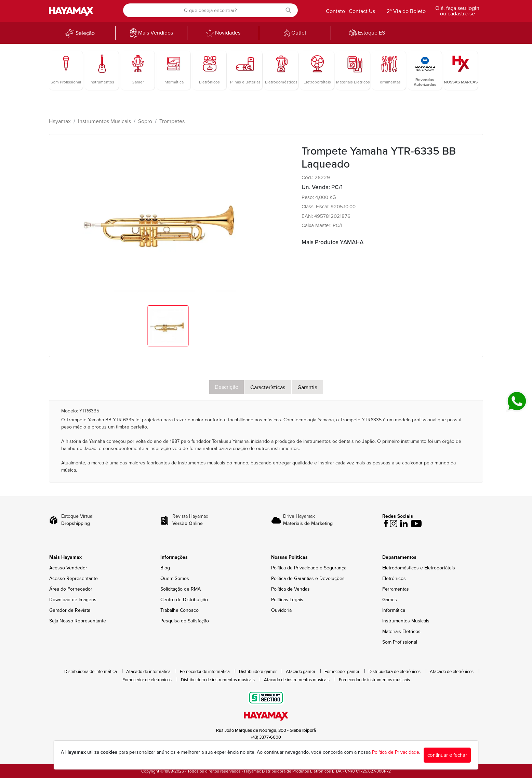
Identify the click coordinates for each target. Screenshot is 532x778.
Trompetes (172, 121)
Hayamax (60, 121)
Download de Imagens (73, 600)
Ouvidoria (281, 610)
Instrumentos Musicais (104, 121)
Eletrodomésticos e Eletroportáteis (419, 568)
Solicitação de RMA (181, 589)
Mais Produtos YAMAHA (332, 242)
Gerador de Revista (70, 610)
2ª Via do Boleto (406, 11)
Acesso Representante (74, 578)
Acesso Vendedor (68, 568)
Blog (165, 568)
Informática (394, 610)
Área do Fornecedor (71, 589)
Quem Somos (175, 578)
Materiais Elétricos (401, 631)
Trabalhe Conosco (179, 610)
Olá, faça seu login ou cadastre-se (457, 11)
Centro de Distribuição (184, 600)
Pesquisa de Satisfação (185, 621)
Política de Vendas (290, 589)
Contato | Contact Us (350, 11)
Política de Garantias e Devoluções (308, 578)
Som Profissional (400, 642)
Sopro (145, 121)
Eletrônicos (394, 578)
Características (268, 387)
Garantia (307, 387)
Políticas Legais (287, 600)
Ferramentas (396, 589)
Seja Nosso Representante (78, 621)
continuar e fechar (447, 755)
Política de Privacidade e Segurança (309, 568)
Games (390, 600)
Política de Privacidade (396, 752)
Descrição (227, 387)
